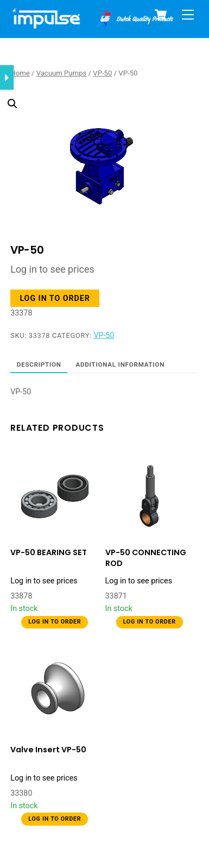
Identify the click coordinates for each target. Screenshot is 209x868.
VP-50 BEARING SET (49, 553)
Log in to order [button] (55, 298)
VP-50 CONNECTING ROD (146, 558)
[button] (97, 136)
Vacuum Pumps (62, 73)
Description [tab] (39, 364)
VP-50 (102, 73)
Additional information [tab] (120, 364)
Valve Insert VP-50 (48, 750)
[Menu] (188, 15)
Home (20, 73)
